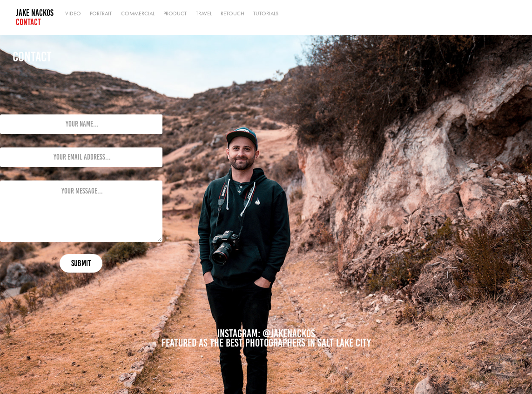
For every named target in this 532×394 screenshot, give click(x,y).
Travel (204, 13)
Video (73, 13)
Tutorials (266, 13)
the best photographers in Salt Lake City (290, 343)
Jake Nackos (35, 13)
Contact (28, 22)
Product (175, 13)
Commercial (138, 13)
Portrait (101, 13)
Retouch (232, 13)
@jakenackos (289, 334)
